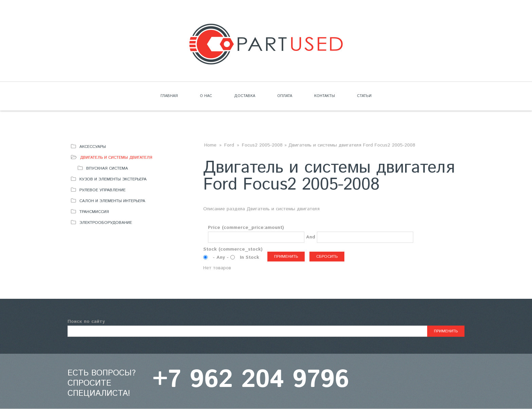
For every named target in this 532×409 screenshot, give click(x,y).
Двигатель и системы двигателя (116, 158)
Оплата (285, 96)
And (311, 237)
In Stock (250, 257)
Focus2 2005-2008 (262, 145)
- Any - (222, 257)
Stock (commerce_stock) (233, 249)
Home (210, 145)
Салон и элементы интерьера (112, 201)
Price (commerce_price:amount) (246, 228)
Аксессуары (93, 147)
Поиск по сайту (86, 322)
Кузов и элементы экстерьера (113, 179)
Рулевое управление (102, 190)
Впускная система (107, 168)
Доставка (245, 96)
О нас (206, 96)
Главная (169, 96)
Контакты (325, 96)
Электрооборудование (106, 223)
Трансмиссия (94, 212)
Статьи (364, 96)
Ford (229, 145)
